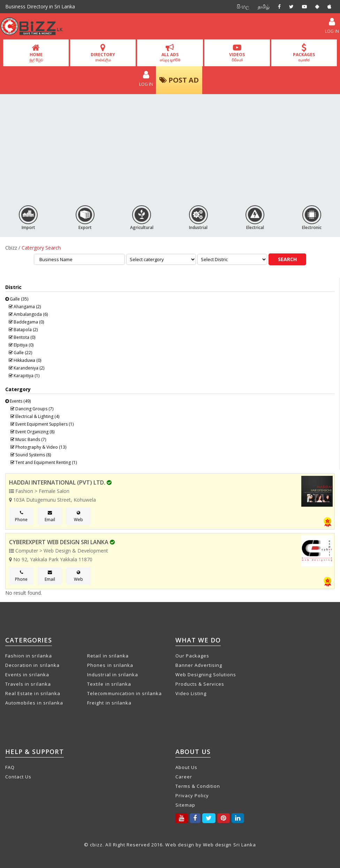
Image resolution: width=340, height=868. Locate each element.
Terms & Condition (198, 786)
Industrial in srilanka (113, 675)
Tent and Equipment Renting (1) (44, 462)
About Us (186, 767)
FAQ (10, 767)
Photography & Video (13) (38, 447)
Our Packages (192, 656)
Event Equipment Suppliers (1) (42, 424)
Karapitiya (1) (24, 376)
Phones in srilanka (110, 665)
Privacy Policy (192, 795)
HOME (36, 53)
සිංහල (243, 6)
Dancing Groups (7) (32, 409)
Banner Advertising (199, 665)
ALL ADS (170, 53)
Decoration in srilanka (32, 665)
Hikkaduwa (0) (25, 360)
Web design (180, 845)
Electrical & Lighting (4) (35, 416)
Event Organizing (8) (32, 432)
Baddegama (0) (26, 322)
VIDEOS (237, 53)
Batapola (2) (23, 330)
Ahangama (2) (25, 307)
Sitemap (185, 805)
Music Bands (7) (28, 439)
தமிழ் (264, 6)
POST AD (179, 80)
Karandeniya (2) (27, 368)
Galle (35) (17, 299)
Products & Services (200, 684)
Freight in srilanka (109, 703)
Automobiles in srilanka (34, 703)
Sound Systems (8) (31, 455)
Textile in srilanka (109, 684)
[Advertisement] (170, 147)
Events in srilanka (27, 675)
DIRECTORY (103, 53)
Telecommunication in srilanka (124, 693)
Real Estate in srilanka (33, 693)
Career (184, 777)
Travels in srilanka (28, 684)
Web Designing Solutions (206, 675)
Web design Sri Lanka (229, 845)
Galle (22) (20, 353)
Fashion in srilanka (29, 656)
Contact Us (18, 777)
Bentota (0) (22, 337)
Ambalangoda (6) (28, 314)
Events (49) (18, 401)
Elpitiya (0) (21, 345)
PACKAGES (304, 53)
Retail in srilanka (108, 656)
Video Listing (191, 693)
